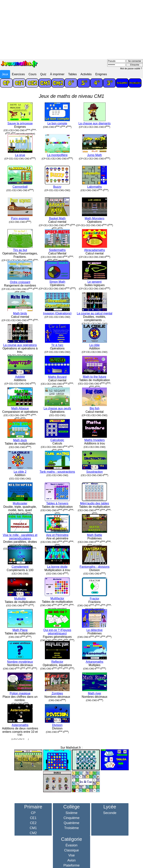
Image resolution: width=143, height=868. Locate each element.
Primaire (33, 807)
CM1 (33, 828)
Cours (32, 74)
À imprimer (57, 74)
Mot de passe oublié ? (131, 69)
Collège (71, 807)
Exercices (18, 74)
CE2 (33, 823)
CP (33, 813)
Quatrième (71, 823)
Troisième (71, 828)
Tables (72, 74)
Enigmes (101, 74)
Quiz (43, 74)
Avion (72, 860)
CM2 (33, 833)
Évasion (71, 845)
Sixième (71, 813)
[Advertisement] (71, 28)
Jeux (5, 74)
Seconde (110, 813)
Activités (86, 74)
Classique (71, 850)
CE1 (33, 818)
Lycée (110, 807)
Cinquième (71, 818)
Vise (72, 855)
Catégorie (72, 839)
